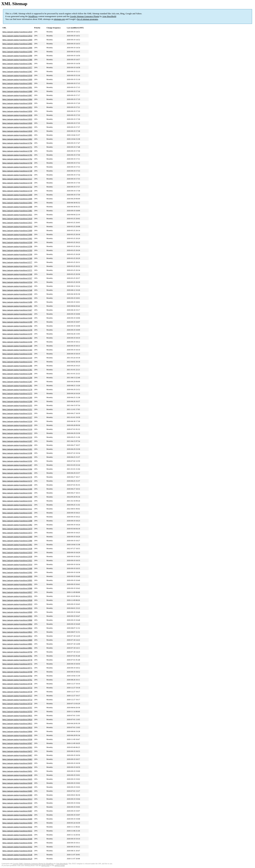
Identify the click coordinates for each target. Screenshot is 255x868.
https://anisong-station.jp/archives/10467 (17, 755)
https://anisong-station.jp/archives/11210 (17, 437)
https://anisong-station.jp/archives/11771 (17, 147)
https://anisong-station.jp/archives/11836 (17, 115)
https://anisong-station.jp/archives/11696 (17, 199)
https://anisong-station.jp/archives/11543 (17, 286)
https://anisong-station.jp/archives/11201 (17, 449)
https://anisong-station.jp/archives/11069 (17, 537)
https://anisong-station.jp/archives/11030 (17, 556)
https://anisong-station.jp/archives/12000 (17, 48)
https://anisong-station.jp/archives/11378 (17, 330)
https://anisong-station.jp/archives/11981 (17, 63)
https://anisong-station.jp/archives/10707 (17, 707)
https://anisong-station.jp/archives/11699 (17, 195)
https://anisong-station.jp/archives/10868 (17, 620)
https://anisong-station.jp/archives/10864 (17, 624)
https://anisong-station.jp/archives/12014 (17, 36)
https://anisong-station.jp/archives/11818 (17, 131)
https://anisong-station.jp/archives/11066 (17, 541)
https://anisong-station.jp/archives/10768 (17, 672)
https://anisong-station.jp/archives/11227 (17, 417)
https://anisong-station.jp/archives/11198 (17, 453)
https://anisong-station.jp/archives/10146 (17, 855)
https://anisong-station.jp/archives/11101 (17, 517)
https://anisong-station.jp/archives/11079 (17, 529)
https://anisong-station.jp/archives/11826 (17, 123)
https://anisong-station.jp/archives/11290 (17, 378)
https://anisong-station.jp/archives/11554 (17, 282)
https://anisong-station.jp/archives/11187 (17, 465)
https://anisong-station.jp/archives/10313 (17, 799)
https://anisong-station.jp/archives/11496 (17, 302)
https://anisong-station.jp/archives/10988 (17, 588)
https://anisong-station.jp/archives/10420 (17, 787)
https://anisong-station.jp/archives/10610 (17, 727)
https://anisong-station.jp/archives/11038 (17, 548)
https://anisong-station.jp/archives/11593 (17, 250)
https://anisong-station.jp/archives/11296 (17, 374)
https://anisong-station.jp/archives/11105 (17, 513)
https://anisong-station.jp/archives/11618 (17, 218)
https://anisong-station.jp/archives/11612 (17, 226)
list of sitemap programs (87, 19)
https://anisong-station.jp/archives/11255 (17, 405)
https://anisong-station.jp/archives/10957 (17, 592)
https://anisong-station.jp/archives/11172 (17, 481)
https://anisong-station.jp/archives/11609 (17, 230)
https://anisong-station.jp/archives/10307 (17, 807)
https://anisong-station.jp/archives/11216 (17, 429)
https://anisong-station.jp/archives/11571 (17, 270)
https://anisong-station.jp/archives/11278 (17, 389)
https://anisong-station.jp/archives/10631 (17, 715)
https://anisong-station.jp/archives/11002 (17, 572)
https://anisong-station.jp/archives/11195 (17, 457)
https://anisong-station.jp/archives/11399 (17, 322)
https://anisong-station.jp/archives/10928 (17, 600)
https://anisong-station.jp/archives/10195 (17, 835)
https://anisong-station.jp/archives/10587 (17, 743)
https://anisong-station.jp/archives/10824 (17, 628)
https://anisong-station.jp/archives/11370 (17, 334)
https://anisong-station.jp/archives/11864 (17, 99)
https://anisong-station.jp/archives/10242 (17, 827)
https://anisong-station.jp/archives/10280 (17, 819)
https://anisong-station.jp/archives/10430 (17, 783)
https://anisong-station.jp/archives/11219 (17, 425)
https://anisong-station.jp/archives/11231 (17, 413)
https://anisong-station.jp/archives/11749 (17, 171)
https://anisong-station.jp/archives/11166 (17, 489)
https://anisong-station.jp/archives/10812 (17, 636)
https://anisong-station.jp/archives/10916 (17, 608)
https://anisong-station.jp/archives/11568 (17, 274)
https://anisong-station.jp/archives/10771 (17, 668)
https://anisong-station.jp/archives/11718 (17, 191)
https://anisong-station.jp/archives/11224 (17, 421)
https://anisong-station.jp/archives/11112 (17, 509)
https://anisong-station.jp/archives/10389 (17, 795)
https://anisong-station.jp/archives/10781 (17, 656)
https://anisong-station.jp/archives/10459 (17, 763)
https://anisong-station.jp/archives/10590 (17, 739)
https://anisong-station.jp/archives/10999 (17, 576)
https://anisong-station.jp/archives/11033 (17, 552)
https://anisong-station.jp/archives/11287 (17, 381)
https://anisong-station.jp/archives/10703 (17, 711)
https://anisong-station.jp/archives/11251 (17, 409)
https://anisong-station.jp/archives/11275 (17, 393)
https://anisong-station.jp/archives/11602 (17, 238)
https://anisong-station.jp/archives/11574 (17, 266)
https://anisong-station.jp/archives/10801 (17, 648)
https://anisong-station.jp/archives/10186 (17, 839)
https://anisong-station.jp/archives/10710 (17, 704)
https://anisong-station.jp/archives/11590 (17, 254)
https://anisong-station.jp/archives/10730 (17, 692)
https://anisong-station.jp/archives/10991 (17, 584)
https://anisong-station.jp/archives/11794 (17, 143)
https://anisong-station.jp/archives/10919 (17, 604)
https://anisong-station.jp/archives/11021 (17, 560)
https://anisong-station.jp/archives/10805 (17, 644)
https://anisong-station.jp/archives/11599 (17, 242)
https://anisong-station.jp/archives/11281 (17, 385)
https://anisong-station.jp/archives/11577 (17, 262)
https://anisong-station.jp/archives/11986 (17, 59)
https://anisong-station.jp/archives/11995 (17, 52)
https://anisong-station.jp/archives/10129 (17, 859)
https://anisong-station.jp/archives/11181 (17, 473)
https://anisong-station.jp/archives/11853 (17, 107)
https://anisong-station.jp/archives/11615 (17, 222)
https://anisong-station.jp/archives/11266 (17, 401)
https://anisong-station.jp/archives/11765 (17, 155)
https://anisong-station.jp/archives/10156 (17, 851)
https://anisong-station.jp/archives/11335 (17, 354)
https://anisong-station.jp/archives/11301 (17, 370)
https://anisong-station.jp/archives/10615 (17, 723)
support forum (60, 865)
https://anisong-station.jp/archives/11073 (17, 533)
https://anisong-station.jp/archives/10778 (17, 660)
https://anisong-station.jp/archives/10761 (17, 680)
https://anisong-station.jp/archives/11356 (17, 342)
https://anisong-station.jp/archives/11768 (17, 151)
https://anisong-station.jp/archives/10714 (17, 700)
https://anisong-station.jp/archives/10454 (17, 767)
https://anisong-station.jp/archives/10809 (17, 640)
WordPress (33, 16)
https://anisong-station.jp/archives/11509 (17, 294)
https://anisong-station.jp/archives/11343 (17, 350)
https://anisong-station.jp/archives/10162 (17, 847)
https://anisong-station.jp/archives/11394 (17, 326)
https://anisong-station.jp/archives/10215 (17, 831)
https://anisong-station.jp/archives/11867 (17, 95)
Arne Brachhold (109, 16)
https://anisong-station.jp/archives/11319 (17, 358)
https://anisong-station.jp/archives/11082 (17, 525)
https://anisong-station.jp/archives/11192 (17, 461)
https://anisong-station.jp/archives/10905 (17, 616)
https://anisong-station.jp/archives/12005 (17, 44)
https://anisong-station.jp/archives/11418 (17, 318)
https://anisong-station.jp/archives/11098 (17, 521)
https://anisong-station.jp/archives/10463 (17, 759)
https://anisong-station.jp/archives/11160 (17, 497)
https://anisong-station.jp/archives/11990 (17, 55)
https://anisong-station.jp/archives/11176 (17, 477)
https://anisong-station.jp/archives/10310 (17, 803)
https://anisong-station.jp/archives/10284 (17, 815)
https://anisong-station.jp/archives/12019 (17, 32)
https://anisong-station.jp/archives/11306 (17, 366)
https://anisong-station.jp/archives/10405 (17, 791)
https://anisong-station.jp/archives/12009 (17, 40)
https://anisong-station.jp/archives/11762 (17, 159)
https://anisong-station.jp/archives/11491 (17, 306)
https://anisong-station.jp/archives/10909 (17, 612)
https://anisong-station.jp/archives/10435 (17, 779)
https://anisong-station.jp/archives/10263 (17, 823)
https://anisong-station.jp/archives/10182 (17, 843)
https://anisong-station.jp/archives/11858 (17, 103)
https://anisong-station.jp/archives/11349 (17, 346)
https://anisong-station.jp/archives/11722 (17, 187)
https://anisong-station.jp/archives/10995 (17, 580)
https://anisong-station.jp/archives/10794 (17, 652)
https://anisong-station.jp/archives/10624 (17, 719)
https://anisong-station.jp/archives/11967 (17, 71)
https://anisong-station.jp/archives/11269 (17, 397)
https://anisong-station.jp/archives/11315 (17, 362)
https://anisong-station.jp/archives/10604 (17, 731)
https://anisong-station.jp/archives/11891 (17, 87)
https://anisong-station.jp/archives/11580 (17, 258)
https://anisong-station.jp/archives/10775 (17, 664)
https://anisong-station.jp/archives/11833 (17, 119)
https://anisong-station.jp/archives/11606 (17, 234)
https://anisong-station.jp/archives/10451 (17, 771)
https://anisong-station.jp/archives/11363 (17, 338)
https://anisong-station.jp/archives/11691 (17, 203)
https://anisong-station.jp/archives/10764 (17, 676)
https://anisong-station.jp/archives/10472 (17, 751)
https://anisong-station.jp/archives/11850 (17, 111)
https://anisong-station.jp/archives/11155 (17, 501)
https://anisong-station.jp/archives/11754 (17, 167)
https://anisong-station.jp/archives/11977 (17, 67)
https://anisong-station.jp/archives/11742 (17, 175)
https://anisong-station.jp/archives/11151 (17, 505)
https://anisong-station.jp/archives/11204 (17, 445)
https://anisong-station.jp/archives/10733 (17, 688)
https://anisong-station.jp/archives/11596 (17, 246)
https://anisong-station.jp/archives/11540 (17, 290)
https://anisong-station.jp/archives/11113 (17, 179)
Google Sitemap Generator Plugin (85, 16)
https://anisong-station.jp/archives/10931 (17, 596)
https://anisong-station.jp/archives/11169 (17, 485)
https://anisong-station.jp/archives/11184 (17, 469)
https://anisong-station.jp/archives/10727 (17, 696)
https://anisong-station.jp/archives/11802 (17, 139)
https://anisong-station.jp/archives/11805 (17, 135)
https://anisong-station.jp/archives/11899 (17, 79)
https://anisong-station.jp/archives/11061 (17, 544)
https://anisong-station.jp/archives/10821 (17, 632)
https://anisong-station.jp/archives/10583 (17, 747)
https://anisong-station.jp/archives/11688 (17, 207)
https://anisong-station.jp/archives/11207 (17, 441)
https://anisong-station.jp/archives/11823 (17, 127)
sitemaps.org (59, 19)
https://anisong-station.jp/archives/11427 (17, 310)
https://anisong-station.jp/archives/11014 (17, 564)
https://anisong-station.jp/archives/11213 (17, 433)
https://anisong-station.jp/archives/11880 (17, 91)
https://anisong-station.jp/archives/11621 (17, 215)
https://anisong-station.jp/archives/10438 (17, 775)
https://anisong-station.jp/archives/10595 (17, 735)
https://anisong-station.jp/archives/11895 (17, 83)
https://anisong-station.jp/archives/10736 (17, 684)
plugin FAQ (45, 865)
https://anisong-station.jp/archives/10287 (17, 811)
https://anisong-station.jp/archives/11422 (17, 314)
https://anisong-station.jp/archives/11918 (17, 75)
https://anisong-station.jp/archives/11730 (17, 183)
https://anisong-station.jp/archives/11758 (17, 163)
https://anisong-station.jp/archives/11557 (17, 278)
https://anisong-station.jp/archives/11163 (17, 493)
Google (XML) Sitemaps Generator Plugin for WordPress (33, 864)
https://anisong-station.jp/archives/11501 (17, 298)
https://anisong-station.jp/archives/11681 (17, 211)
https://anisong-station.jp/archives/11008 (17, 568)
